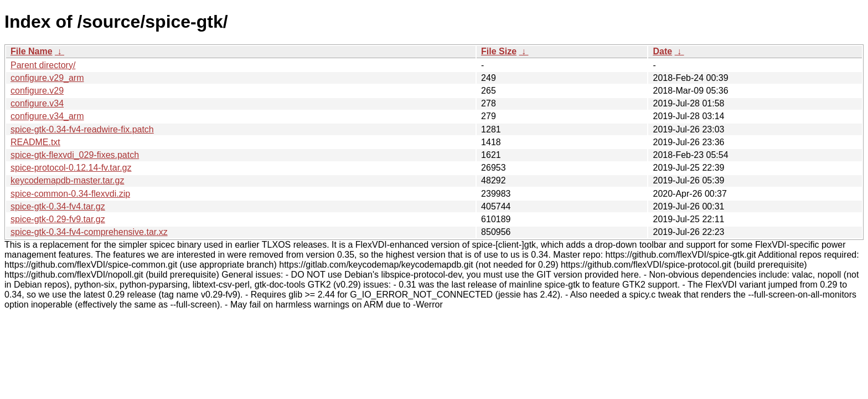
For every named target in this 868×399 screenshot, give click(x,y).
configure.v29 (37, 91)
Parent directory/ (43, 65)
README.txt (35, 142)
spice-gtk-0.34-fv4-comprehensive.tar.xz (89, 232)
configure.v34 (37, 103)
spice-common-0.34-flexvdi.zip (70, 194)
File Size (499, 51)
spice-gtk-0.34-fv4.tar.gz (58, 206)
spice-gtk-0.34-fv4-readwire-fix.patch (82, 129)
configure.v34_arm (47, 116)
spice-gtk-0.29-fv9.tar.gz (58, 219)
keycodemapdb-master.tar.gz (67, 180)
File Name (32, 51)
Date (662, 51)
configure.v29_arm (47, 78)
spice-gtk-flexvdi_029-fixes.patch (75, 155)
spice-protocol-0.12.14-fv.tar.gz (71, 168)
